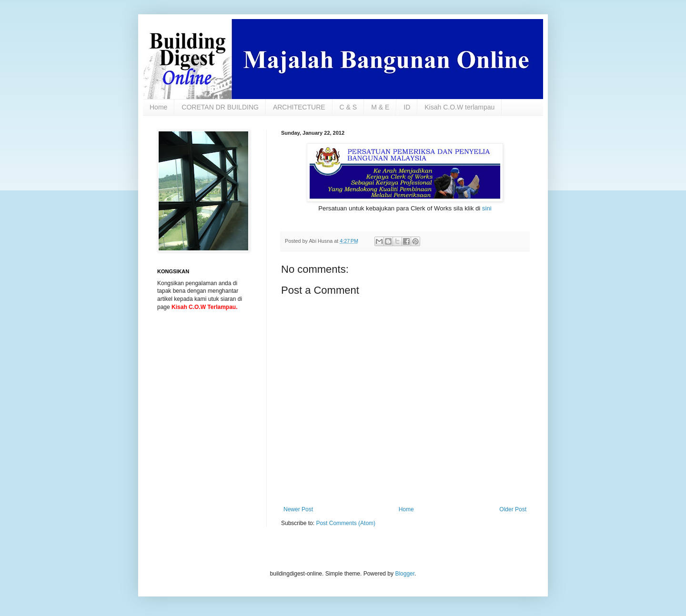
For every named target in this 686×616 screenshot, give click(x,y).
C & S (348, 107)
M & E (380, 107)
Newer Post (298, 509)
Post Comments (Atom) (346, 523)
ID (407, 107)
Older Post (513, 509)
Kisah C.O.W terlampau (459, 107)
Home (158, 107)
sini (487, 208)
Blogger (405, 574)
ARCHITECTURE (299, 107)
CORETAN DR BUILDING (220, 107)
